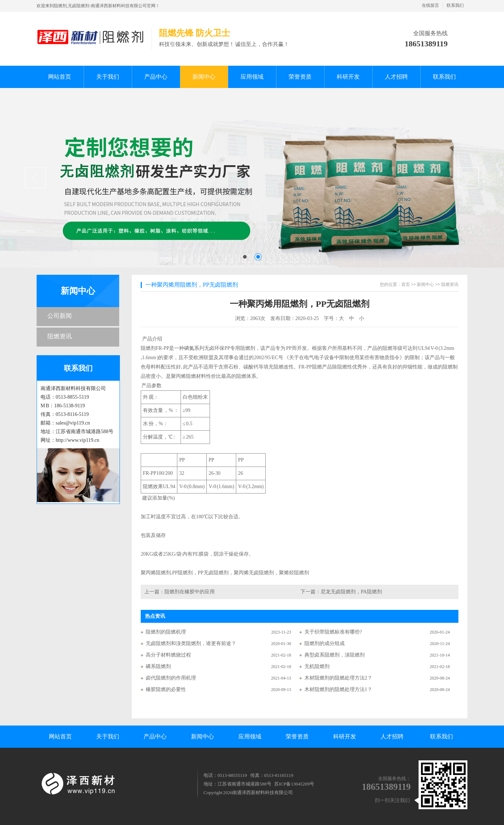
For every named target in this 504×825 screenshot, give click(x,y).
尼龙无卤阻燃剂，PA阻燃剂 (351, 592)
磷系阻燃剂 (158, 666)
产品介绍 (300, 452)
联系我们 (455, 5)
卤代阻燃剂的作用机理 (171, 678)
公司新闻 (60, 316)
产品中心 (155, 736)
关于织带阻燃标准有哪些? (333, 632)
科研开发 (345, 736)
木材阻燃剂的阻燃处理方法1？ (338, 689)
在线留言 (430, 5)
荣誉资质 (297, 736)
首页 (406, 284)
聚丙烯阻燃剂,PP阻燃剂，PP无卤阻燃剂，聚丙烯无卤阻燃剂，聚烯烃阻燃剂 (225, 573)
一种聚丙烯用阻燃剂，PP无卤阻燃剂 (192, 285)
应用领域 (250, 736)
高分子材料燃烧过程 (168, 655)
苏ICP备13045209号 (294, 784)
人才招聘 (392, 736)
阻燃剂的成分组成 (325, 643)
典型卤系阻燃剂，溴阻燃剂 (335, 655)
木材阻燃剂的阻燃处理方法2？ (338, 678)
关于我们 (108, 736)
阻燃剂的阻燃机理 (166, 632)
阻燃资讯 (60, 336)
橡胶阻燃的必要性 (166, 689)
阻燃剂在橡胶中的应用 (190, 592)
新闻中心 (78, 291)
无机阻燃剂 (317, 666)
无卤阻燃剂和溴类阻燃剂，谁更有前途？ (191, 643)
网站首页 (60, 736)
